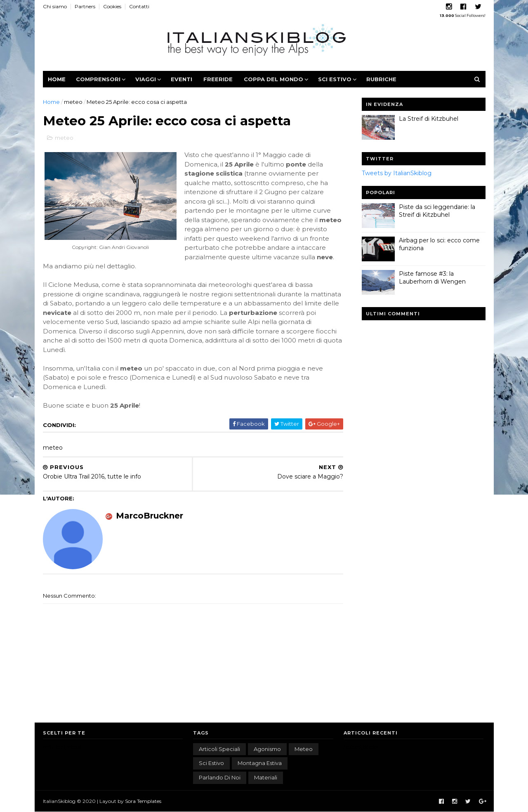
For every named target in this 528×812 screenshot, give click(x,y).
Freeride (218, 79)
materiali (266, 777)
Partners (85, 6)
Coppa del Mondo (273, 79)
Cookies (112, 6)
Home (57, 79)
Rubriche (381, 79)
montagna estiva (260, 763)
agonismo (267, 749)
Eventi (181, 79)
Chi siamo (55, 6)
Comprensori (98, 79)
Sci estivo (335, 79)
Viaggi (146, 79)
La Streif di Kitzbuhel (429, 119)
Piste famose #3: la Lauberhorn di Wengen (432, 278)
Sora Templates (143, 801)
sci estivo (211, 763)
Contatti (139, 6)
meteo (73, 102)
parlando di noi (220, 777)
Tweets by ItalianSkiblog (397, 173)
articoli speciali (219, 749)
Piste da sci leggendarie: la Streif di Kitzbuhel (437, 211)
